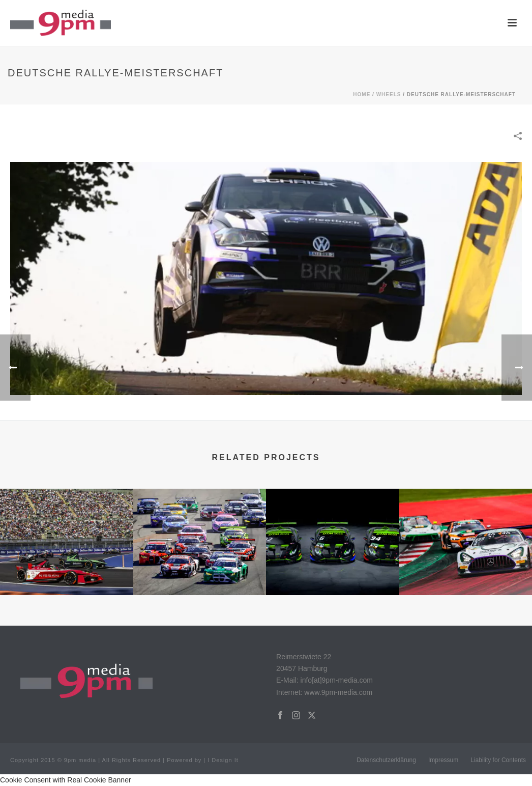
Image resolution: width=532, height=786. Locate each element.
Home (362, 94)
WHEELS (389, 94)
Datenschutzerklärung (386, 760)
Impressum (443, 760)
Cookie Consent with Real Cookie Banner (66, 780)
